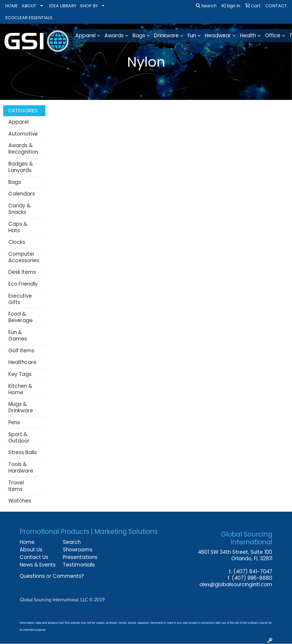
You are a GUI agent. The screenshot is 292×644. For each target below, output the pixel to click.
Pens (14, 422)
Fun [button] (192, 36)
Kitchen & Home (20, 389)
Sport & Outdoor (19, 438)
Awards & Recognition (23, 149)
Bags (15, 182)
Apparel (18, 122)
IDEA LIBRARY (63, 6)
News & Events (38, 565)
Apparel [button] (85, 36)
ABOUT (29, 6)
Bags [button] (139, 36)
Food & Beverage (21, 317)
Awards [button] (114, 36)
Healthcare (22, 362)
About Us (31, 550)
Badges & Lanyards (21, 167)
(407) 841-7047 (253, 571)
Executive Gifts (20, 299)
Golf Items (21, 351)
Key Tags (20, 374)
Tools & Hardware (21, 468)
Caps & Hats (18, 227)
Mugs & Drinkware (21, 407)
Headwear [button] (218, 36)
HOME (11, 6)
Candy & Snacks (19, 209)
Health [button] (248, 36)
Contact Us (34, 557)
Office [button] (273, 36)
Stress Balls (23, 452)
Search (206, 6)
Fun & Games (18, 336)
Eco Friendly (23, 284)
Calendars (22, 194)
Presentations (80, 557)
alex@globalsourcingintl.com (236, 584)
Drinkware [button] (166, 36)
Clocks (17, 242)
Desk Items (22, 272)
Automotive (23, 134)
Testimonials (79, 565)
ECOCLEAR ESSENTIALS (29, 18)
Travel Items (16, 486)
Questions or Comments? (52, 576)
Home (27, 542)
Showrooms (78, 550)
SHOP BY (89, 6)
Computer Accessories (24, 257)
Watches (20, 501)
